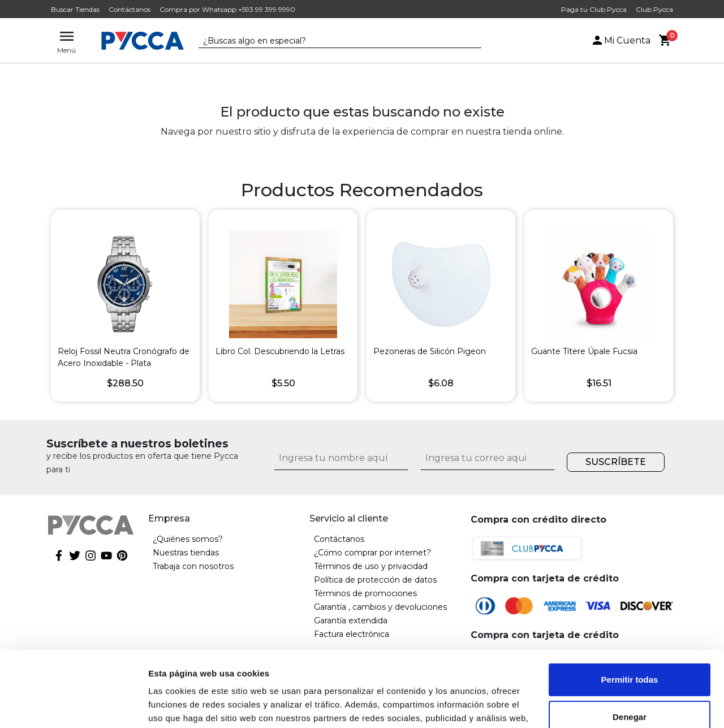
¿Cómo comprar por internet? (372, 553)
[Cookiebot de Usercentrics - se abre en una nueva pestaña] (73, 706)
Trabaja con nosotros (193, 566)
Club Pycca (654, 9)
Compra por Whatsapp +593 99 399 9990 (227, 9)
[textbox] (331, 41)
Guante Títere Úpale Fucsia (584, 351)
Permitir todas (630, 609)
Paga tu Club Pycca (594, 9)
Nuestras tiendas (186, 553)
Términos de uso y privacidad (371, 566)
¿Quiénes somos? (188, 539)
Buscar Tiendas (75, 9)
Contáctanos (130, 9)
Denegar (630, 646)
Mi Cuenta (620, 40)
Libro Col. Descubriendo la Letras (280, 351)
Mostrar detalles (181, 706)
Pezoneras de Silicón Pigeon (430, 351)
